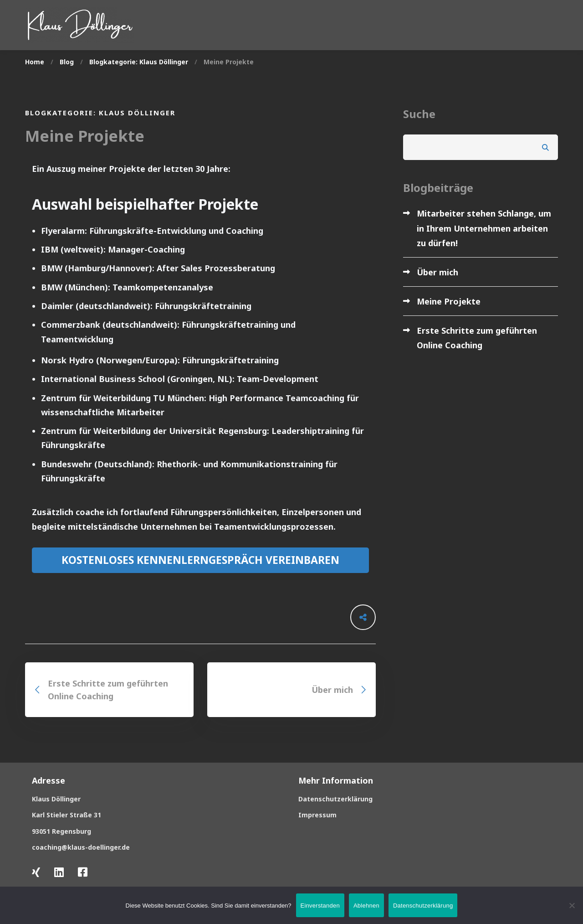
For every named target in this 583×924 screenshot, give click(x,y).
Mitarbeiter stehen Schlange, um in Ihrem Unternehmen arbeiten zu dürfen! (484, 228)
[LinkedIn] (59, 872)
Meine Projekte (449, 301)
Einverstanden (320, 906)
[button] (200, 560)
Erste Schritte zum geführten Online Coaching (477, 338)
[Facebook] (83, 872)
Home (35, 62)
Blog (67, 62)
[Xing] (36, 872)
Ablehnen (366, 906)
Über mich (437, 272)
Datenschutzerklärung (423, 906)
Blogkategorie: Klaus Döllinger (139, 62)
